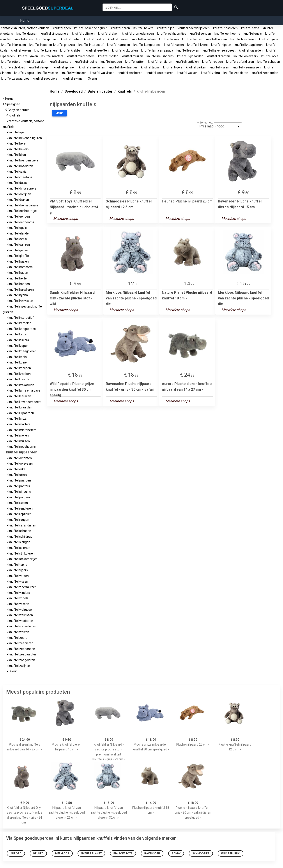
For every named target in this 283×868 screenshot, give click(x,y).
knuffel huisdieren (243, 39)
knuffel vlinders (19, 593)
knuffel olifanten (218, 56)
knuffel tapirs (150, 67)
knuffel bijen (166, 28)
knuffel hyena (269, 39)
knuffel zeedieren (236, 73)
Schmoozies (201, 854)
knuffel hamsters (144, 39)
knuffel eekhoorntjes (172, 34)
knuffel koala (17, 357)
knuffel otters (11, 62)
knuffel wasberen (130, 73)
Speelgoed (13, 104)
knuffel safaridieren (240, 62)
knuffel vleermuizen (247, 67)
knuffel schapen (269, 62)
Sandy (176, 854)
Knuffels (15, 115)
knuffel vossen (48, 73)
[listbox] (219, 126)
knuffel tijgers (173, 67)
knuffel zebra (210, 73)
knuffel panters (60, 62)
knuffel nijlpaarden (190, 56)
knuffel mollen (108, 56)
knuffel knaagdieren (249, 45)
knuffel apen (62, 28)
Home (25, 21)
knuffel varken (196, 67)
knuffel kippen (221, 45)
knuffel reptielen (187, 62)
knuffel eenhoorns (227, 34)
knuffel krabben (71, 50)
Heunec (38, 854)
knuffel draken (108, 34)
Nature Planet (91, 854)
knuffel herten (192, 39)
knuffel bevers (143, 28)
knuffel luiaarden (251, 50)
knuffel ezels (24, 39)
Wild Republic (231, 854)
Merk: (59, 113)
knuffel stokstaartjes (123, 67)
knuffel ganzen (47, 39)
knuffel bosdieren (225, 28)
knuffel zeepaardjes (15, 79)
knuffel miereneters (81, 56)
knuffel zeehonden (265, 73)
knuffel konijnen (46, 50)
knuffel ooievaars (246, 56)
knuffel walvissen (102, 73)
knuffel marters (52, 56)
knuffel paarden (35, 62)
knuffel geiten (71, 39)
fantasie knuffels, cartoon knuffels (25, 28)
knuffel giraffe (94, 39)
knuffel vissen (219, 67)
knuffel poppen (111, 62)
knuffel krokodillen (125, 50)
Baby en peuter (19, 110)
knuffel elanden (19, 233)
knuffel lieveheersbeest (219, 50)
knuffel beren (120, 28)
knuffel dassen (27, 34)
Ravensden (152, 854)
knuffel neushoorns (160, 56)
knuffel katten (174, 45)
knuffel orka (270, 56)
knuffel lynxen (28, 56)
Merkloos (62, 854)
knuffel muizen (132, 56)
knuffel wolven (187, 73)
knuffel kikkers (197, 45)
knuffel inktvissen (14, 45)
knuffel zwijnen (74, 79)
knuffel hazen (169, 39)
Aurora (16, 854)
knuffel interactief (91, 45)
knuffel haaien (118, 39)
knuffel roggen (212, 62)
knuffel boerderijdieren (194, 28)
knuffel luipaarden (20, 413)
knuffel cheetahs (20, 177)
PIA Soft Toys (123, 854)
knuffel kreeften (97, 50)
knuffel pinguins (86, 62)
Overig (92, 79)
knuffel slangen (40, 67)
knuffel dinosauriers (55, 34)
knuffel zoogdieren (46, 79)
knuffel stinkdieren (92, 67)
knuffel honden (216, 39)
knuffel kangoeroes (147, 45)
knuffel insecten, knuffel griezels (52, 45)
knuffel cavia (250, 28)
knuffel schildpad (13, 67)
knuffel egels (253, 34)
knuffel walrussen (74, 73)
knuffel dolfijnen (83, 34)
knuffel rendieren (160, 62)
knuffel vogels (24, 73)
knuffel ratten (135, 62)
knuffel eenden (200, 34)
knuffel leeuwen (188, 50)
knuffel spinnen (65, 67)
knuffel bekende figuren (91, 28)
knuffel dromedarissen (138, 34)
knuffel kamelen (119, 45)
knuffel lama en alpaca (157, 50)
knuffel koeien (21, 50)
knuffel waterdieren (160, 73)
